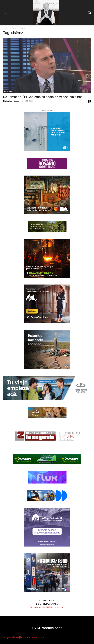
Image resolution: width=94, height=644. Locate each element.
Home (6, 28)
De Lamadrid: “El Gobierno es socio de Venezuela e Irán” (43, 97)
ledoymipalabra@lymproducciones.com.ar (24, 637)
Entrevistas (8, 92)
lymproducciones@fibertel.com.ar (47, 607)
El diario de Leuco (11, 101)
